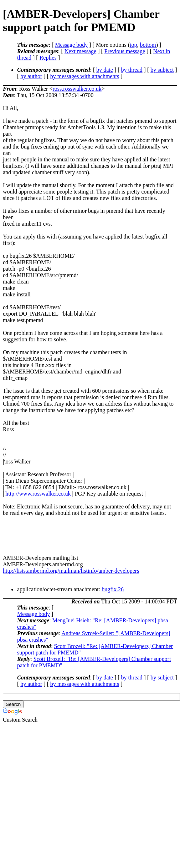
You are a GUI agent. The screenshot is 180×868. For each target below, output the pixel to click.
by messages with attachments (85, 76)
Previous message (125, 51)
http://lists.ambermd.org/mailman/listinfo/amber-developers (71, 571)
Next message (80, 51)
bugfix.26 (113, 589)
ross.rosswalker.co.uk (77, 89)
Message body (71, 45)
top (133, 45)
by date (105, 70)
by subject (162, 70)
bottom (148, 45)
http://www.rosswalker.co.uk (38, 494)
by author (31, 76)
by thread (132, 70)
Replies (48, 58)
